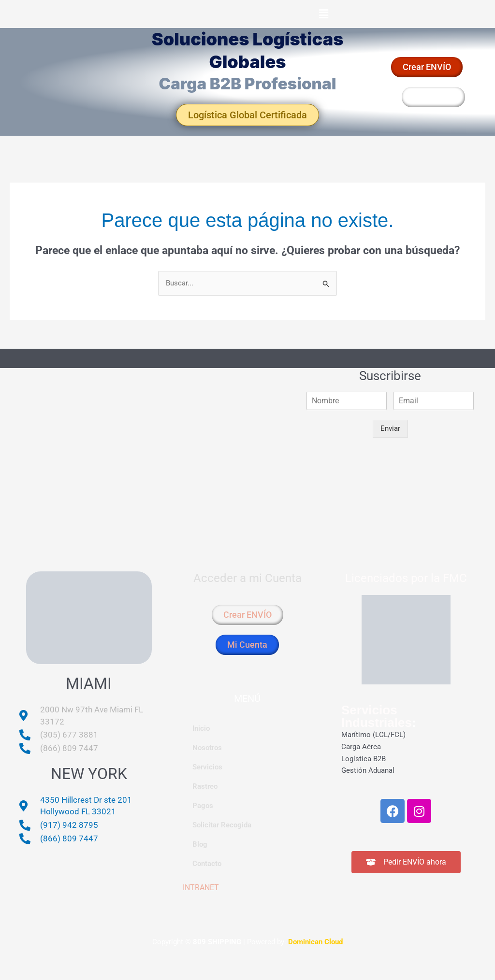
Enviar (390, 428)
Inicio (201, 728)
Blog (200, 844)
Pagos (203, 806)
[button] (323, 14)
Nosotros (207, 748)
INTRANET (201, 888)
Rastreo (205, 786)
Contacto (207, 864)
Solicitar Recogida (222, 825)
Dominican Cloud (314, 942)
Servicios (207, 767)
